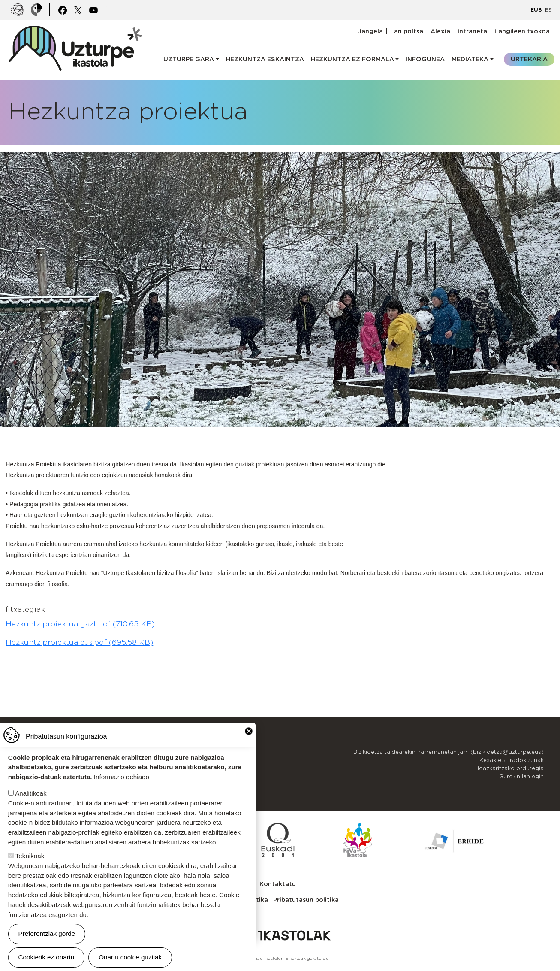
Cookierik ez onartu (47, 957)
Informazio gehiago (122, 777)
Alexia (440, 31)
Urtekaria (529, 59)
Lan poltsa (407, 31)
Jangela (370, 31)
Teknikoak (30, 856)
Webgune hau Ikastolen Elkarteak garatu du (280, 958)
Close (249, 732)
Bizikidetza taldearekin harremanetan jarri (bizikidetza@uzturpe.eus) (449, 752)
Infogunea (425, 59)
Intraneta (472, 31)
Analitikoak (31, 794)
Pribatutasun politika (306, 900)
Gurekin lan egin (521, 776)
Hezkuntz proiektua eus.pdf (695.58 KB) (79, 642)
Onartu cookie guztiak (130, 957)
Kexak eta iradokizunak (512, 760)
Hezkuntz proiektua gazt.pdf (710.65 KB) (80, 624)
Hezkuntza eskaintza (265, 59)
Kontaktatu (278, 884)
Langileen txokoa (522, 31)
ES (548, 10)
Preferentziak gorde (47, 934)
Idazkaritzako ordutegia (511, 768)
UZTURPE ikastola (75, 30)
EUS (536, 10)
